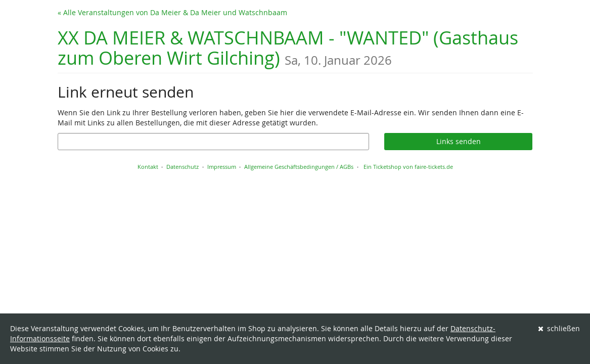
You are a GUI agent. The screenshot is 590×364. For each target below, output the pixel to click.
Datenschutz (183, 167)
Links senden (459, 141)
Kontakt (148, 167)
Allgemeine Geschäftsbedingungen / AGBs (299, 167)
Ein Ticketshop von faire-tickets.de (408, 167)
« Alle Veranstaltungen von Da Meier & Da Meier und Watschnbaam (172, 12)
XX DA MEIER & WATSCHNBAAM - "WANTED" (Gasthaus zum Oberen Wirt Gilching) (288, 48)
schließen (559, 328)
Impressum (222, 167)
